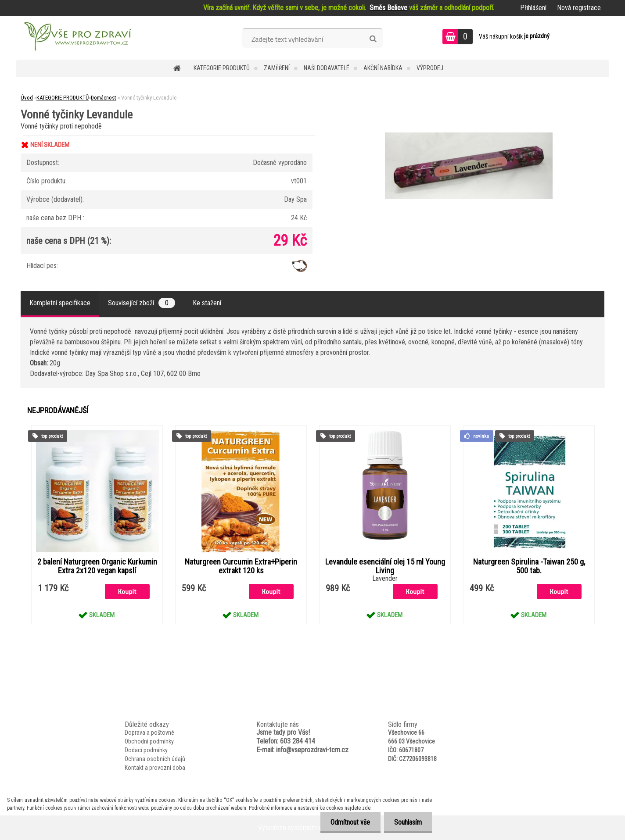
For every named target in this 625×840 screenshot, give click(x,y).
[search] (373, 39)
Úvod (27, 98)
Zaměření (277, 68)
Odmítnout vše (348, 822)
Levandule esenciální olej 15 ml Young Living (385, 566)
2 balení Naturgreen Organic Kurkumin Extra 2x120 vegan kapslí (97, 566)
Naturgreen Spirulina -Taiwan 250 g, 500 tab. (529, 566)
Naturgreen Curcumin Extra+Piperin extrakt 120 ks (241, 566)
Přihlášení (533, 8)
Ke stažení (207, 303)
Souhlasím (407, 822)
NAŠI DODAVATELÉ (327, 68)
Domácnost (104, 98)
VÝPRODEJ (430, 68)
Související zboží (142, 303)
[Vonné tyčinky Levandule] (469, 136)
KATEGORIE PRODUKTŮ (222, 68)
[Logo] (77, 38)
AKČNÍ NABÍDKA (383, 68)
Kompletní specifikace (60, 303)
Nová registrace (579, 8)
